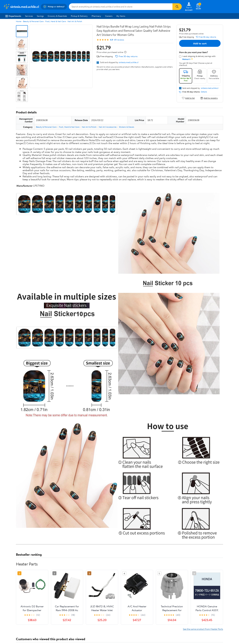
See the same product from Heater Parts (203, 629)
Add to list (188, 98)
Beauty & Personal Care (33, 21)
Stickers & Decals (127, 127)
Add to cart (200, 43)
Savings (40, 16)
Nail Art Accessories (108, 127)
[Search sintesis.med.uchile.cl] (121, 7)
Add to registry (209, 98)
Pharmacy (96, 16)
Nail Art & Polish (75, 21)
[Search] (177, 7)
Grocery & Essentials (57, 16)
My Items (121, 16)
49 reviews (119, 40)
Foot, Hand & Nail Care (56, 21)
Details (204, 92)
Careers (109, 16)
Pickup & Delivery (79, 16)
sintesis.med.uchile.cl (129, 62)
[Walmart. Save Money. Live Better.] (21, 7)
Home (19, 21)
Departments (13, 16)
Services (29, 16)
